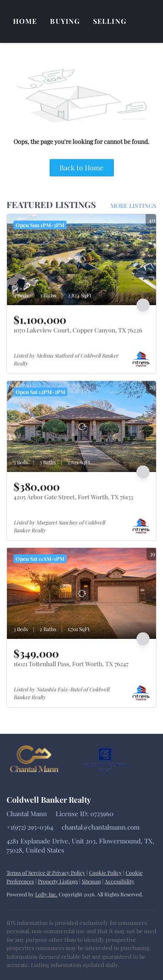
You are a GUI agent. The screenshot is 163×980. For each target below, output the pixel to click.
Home (25, 21)
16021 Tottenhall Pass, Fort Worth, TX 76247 (71, 664)
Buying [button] (65, 21)
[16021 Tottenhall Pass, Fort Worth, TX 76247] (81, 593)
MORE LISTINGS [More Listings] (133, 206)
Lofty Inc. (46, 894)
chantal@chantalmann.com (101, 827)
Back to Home (81, 168)
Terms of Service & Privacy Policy (46, 873)
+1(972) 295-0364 (30, 827)
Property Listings (58, 881)
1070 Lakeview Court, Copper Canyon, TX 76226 (78, 330)
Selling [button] (110, 21)
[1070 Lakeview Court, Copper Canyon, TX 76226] (81, 260)
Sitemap (91, 881)
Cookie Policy (105, 873)
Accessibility (120, 881)
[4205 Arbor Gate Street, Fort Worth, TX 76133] (81, 427)
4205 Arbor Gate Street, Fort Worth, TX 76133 (73, 497)
